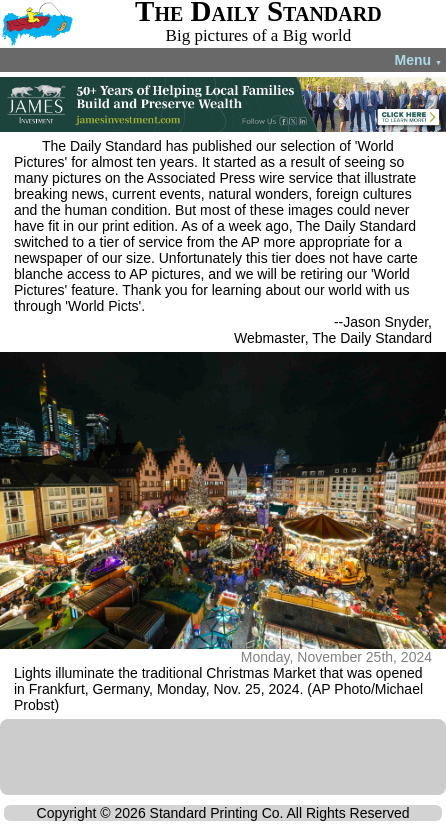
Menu (418, 60)
